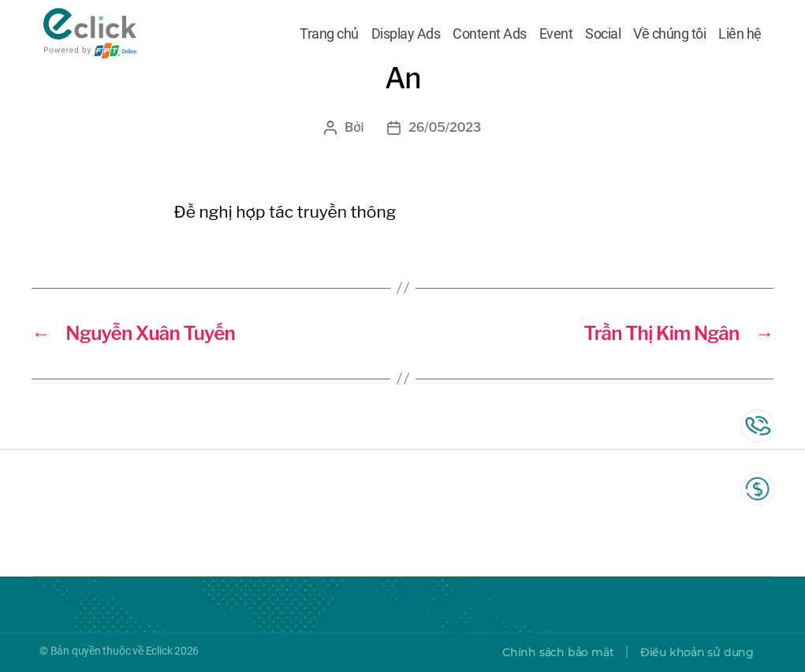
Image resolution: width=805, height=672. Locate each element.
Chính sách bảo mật (558, 652)
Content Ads (490, 34)
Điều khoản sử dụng (697, 652)
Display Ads (406, 34)
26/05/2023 (445, 127)
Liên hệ (740, 34)
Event (556, 34)
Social (603, 34)
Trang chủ (329, 34)
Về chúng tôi (669, 34)
